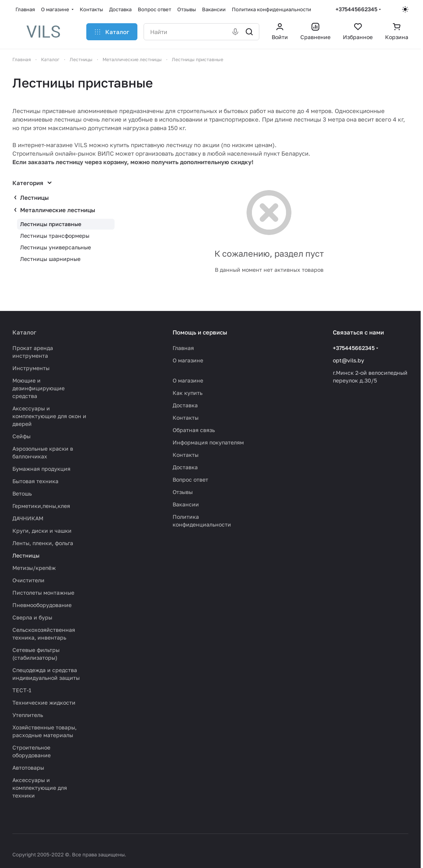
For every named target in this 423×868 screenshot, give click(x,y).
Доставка (185, 405)
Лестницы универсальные (56, 247)
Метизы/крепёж (34, 568)
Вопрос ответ (190, 479)
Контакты (186, 418)
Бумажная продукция (41, 469)
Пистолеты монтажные (43, 593)
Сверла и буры (32, 617)
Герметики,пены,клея (41, 506)
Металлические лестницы (58, 210)
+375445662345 (356, 9)
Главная (183, 348)
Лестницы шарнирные (50, 259)
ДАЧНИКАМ (28, 518)
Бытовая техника (35, 481)
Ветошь (22, 493)
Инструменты (31, 368)
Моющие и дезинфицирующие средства (39, 388)
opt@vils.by (349, 360)
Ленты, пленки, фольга (43, 543)
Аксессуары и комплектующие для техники (40, 788)
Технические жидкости (44, 702)
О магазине (188, 360)
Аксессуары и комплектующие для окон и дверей (49, 416)
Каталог (24, 332)
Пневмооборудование (42, 605)
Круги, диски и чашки (42, 531)
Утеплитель (28, 715)
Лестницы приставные (51, 224)
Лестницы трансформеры (55, 236)
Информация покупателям (208, 442)
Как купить (188, 393)
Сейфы (21, 436)
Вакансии (186, 504)
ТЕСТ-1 (22, 690)
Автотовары (28, 768)
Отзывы (183, 492)
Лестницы (34, 197)
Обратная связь (194, 430)
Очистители (28, 580)
